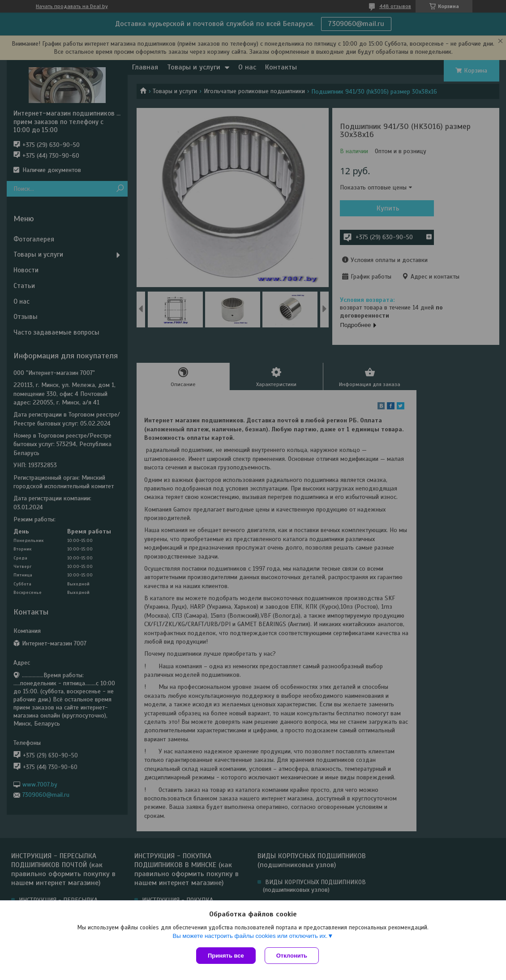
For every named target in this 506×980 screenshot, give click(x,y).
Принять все (226, 956)
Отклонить (292, 956)
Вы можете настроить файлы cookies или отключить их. (250, 936)
